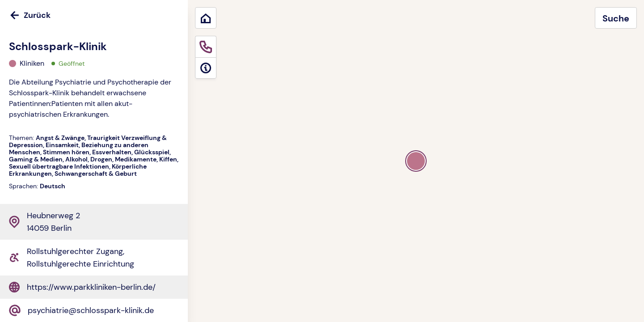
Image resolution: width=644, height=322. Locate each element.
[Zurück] (94, 15)
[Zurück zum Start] (206, 18)
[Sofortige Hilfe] (206, 47)
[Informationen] (206, 68)
